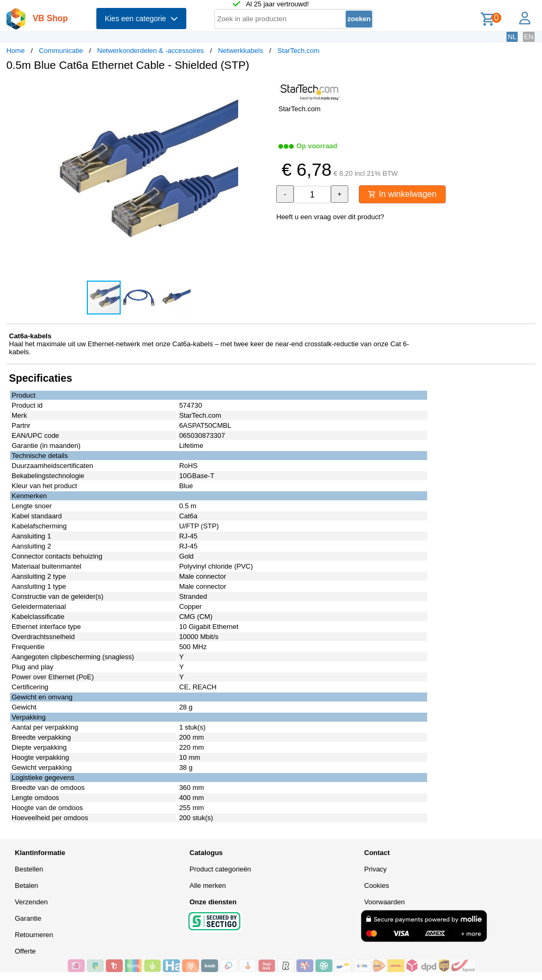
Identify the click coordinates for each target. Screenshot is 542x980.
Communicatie (61, 51)
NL (512, 37)
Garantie (28, 918)
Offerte (25, 951)
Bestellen (29, 869)
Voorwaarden (385, 902)
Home (16, 51)
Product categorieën (220, 869)
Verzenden (31, 902)
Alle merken (208, 885)
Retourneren (34, 935)
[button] (261, 91)
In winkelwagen (402, 194)
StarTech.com (298, 51)
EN (529, 37)
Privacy (376, 869)
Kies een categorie (141, 19)
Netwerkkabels (241, 51)
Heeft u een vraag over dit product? (330, 217)
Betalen (26, 885)
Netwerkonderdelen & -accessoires (151, 51)
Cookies (377, 885)
